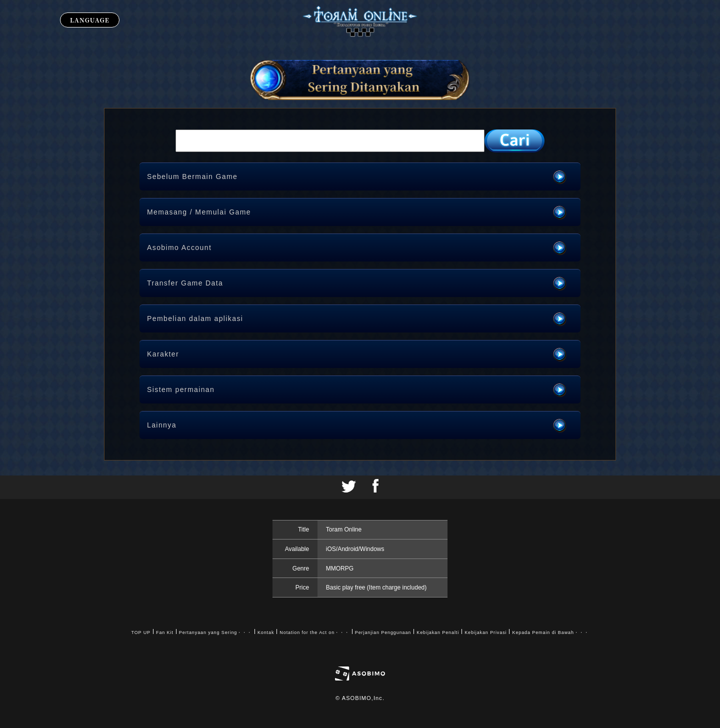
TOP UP (141, 632)
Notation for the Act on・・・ (314, 632)
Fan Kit (165, 632)
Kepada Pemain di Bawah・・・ (550, 632)
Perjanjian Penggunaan (383, 632)
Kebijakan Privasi (485, 632)
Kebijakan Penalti (438, 632)
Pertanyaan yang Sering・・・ (215, 632)
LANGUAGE (90, 20)
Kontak (266, 632)
